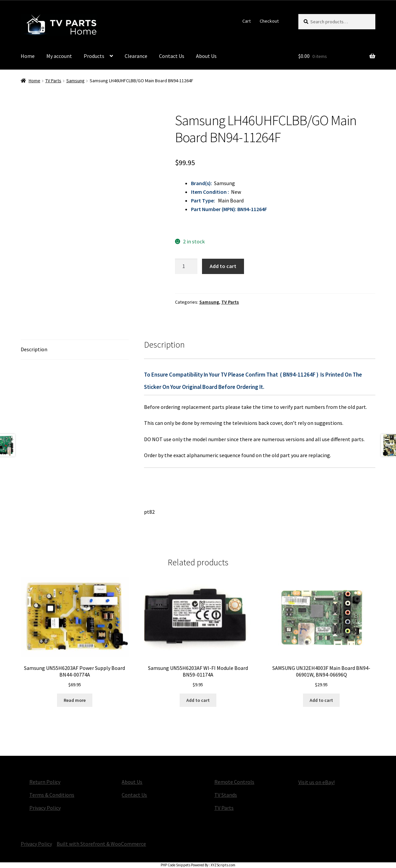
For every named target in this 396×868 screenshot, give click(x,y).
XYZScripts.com (223, 865)
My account (59, 56)
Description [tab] (34, 349)
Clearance (136, 56)
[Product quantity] (186, 266)
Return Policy (45, 782)
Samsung (75, 81)
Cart (246, 21)
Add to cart (223, 266)
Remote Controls (234, 782)
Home (28, 56)
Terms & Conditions (52, 795)
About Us (206, 56)
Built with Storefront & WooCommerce (101, 844)
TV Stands (226, 795)
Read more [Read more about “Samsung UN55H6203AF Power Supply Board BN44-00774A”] (75, 700)
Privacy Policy (45, 808)
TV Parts (53, 81)
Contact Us (172, 56)
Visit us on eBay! (316, 782)
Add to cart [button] (198, 700)
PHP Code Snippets (175, 865)
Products (94, 56)
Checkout (269, 21)
